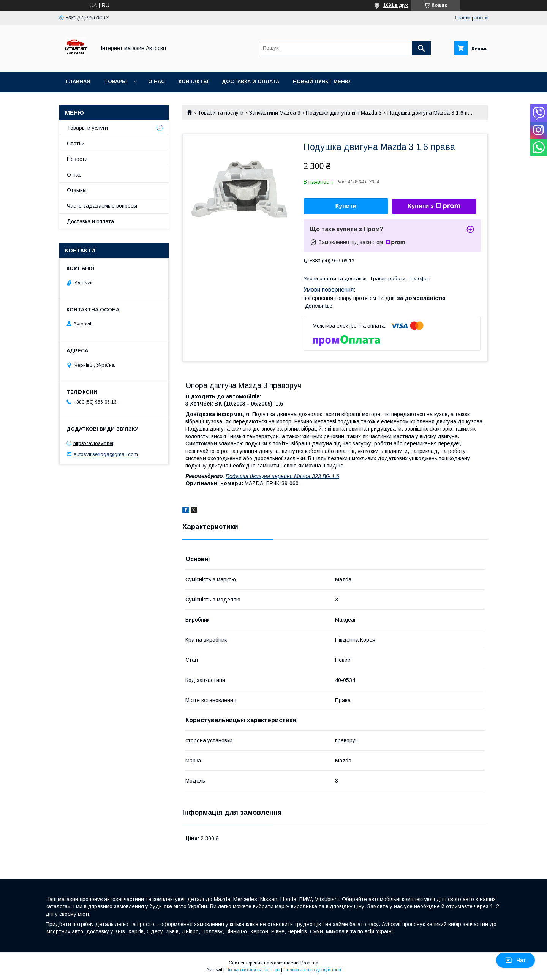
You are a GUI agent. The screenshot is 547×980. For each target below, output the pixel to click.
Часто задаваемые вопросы (102, 206)
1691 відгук (395, 5)
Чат (515, 960)
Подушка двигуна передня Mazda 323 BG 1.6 (282, 476)
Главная (78, 81)
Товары (115, 81)
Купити (346, 206)
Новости (77, 159)
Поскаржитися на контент (253, 970)
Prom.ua (309, 963)
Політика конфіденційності (312, 970)
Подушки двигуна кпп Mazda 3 (344, 113)
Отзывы (77, 190)
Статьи (76, 144)
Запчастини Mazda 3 (275, 113)
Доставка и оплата (251, 81)
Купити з (434, 206)
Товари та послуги (221, 113)
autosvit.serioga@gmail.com (106, 454)
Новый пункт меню (322, 81)
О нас (157, 81)
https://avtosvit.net (93, 443)
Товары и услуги (87, 128)
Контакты (193, 81)
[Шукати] (421, 48)
